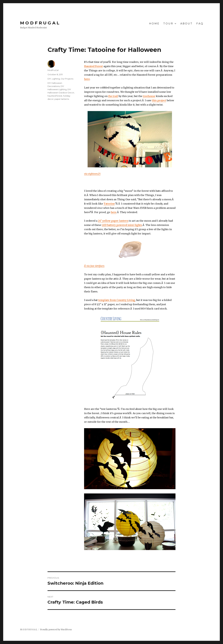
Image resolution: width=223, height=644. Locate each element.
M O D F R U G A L (40, 23)
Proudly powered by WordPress (56, 630)
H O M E (154, 24)
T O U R (168, 24)
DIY (49, 79)
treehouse (149, 96)
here (87, 79)
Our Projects (67, 79)
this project (159, 100)
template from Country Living (117, 300)
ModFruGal (53, 70)
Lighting (56, 79)
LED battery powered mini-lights (122, 225)
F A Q (200, 24)
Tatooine (109, 204)
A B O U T (186, 24)
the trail (113, 96)
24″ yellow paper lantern (113, 221)
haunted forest (55, 96)
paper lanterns (62, 99)
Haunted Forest (93, 66)
